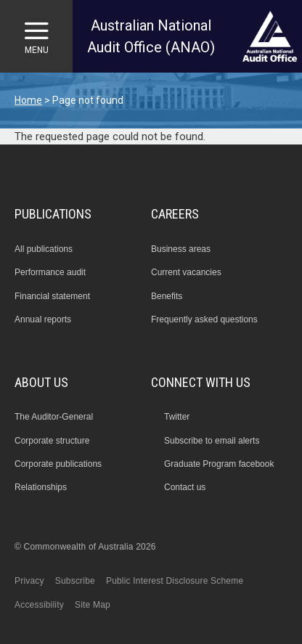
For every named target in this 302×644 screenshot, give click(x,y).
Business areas (181, 249)
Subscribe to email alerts (212, 441)
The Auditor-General (54, 417)
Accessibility (39, 605)
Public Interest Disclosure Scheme (175, 581)
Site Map (93, 605)
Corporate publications (58, 464)
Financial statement (52, 296)
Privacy (29, 581)
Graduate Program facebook (219, 464)
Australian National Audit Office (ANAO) (151, 36)
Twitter (177, 417)
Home (28, 100)
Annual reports (43, 319)
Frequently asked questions (204, 319)
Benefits (167, 296)
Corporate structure (52, 441)
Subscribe (75, 581)
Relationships (41, 487)
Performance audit (50, 272)
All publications (44, 249)
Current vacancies (186, 272)
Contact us (185, 487)
